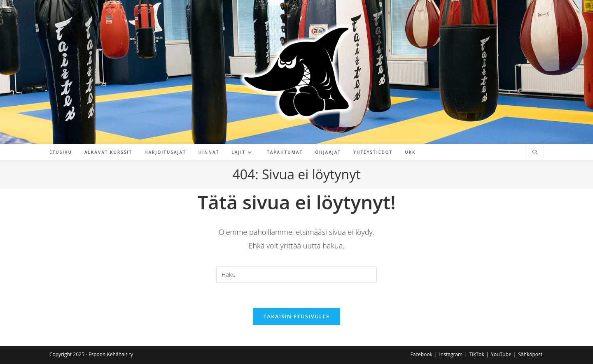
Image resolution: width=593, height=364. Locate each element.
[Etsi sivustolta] (535, 153)
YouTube (501, 354)
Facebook (421, 354)
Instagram (451, 354)
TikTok (477, 354)
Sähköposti (531, 354)
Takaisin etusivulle (297, 316)
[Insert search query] (296, 275)
